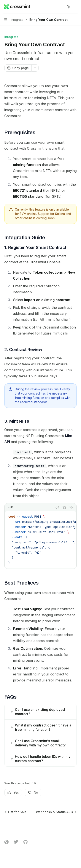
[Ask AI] (71, 507)
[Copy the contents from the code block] (64, 507)
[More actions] (75, 7)
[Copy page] (18, 68)
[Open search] (61, 7)
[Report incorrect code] (57, 507)
